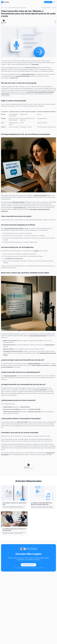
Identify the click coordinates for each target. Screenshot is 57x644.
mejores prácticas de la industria (38, 336)
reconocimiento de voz (19, 208)
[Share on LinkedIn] (55, 22)
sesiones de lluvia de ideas (23, 76)
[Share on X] (55, 21)
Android (36, 251)
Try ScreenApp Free (28, 565)
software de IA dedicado (34, 364)
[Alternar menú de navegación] (54, 2)
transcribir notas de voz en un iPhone (14, 228)
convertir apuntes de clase (28, 74)
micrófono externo (49, 345)
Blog (6, 8)
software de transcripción (40, 195)
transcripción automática (18, 202)
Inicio (2, 8)
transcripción (35, 64)
